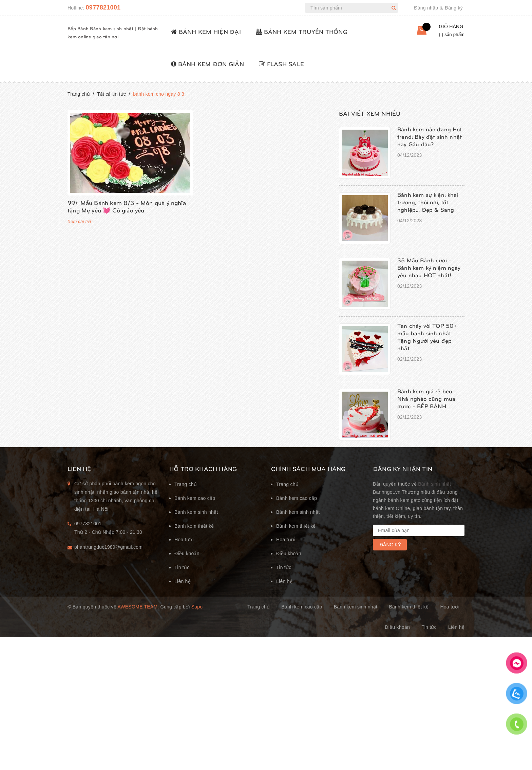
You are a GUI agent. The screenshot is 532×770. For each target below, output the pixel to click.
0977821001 (103, 7)
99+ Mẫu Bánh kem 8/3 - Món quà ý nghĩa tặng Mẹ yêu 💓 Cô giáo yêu (127, 206)
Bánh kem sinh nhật (196, 512)
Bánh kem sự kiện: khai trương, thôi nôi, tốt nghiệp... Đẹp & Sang (428, 202)
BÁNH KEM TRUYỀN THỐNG (302, 31)
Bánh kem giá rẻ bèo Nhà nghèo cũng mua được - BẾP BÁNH (426, 398)
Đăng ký (454, 8)
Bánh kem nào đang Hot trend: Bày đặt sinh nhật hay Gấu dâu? (430, 136)
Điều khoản (187, 553)
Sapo (197, 607)
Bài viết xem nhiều (370, 113)
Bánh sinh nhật (434, 484)
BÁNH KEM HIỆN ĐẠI (206, 31)
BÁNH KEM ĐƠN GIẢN (207, 64)
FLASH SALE (281, 64)
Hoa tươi (184, 540)
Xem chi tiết (80, 221)
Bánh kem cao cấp (195, 498)
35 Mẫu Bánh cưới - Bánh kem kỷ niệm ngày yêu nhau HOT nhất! (429, 267)
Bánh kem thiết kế (194, 526)
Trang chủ (186, 484)
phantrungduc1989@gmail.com (108, 547)
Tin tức (182, 567)
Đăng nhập (426, 8)
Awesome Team (137, 607)
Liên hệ (183, 581)
